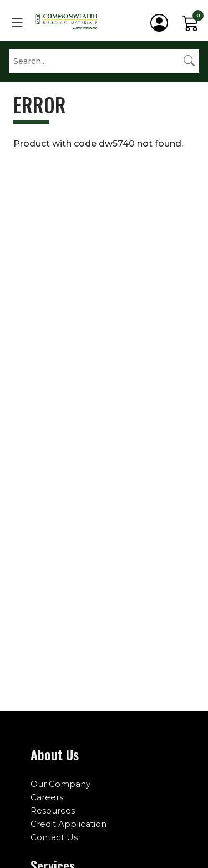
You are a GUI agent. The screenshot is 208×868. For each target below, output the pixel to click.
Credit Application (69, 824)
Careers (47, 797)
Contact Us (54, 837)
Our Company (60, 784)
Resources (53, 811)
